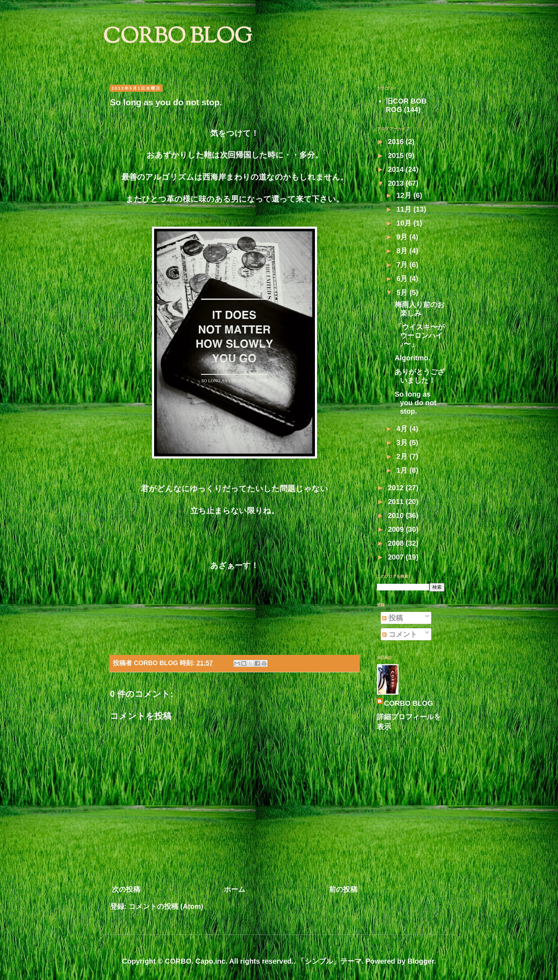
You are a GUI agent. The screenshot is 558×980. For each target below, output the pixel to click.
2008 (397, 543)
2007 (397, 557)
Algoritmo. (412, 358)
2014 (397, 169)
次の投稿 (126, 889)
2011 (397, 502)
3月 (403, 443)
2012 (397, 488)
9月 (403, 237)
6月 (403, 279)
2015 (397, 155)
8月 (403, 251)
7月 (403, 265)
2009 (397, 529)
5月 (403, 292)
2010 (397, 515)
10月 (405, 223)
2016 (397, 142)
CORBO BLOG (177, 38)
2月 (403, 456)
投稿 (393, 618)
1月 (403, 470)
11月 (405, 209)
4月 (403, 429)
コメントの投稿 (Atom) (166, 906)
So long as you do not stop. (415, 403)
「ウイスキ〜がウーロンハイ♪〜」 (420, 335)
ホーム (235, 889)
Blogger (421, 961)
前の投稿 (343, 889)
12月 (405, 195)
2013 (397, 183)
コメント (400, 634)
